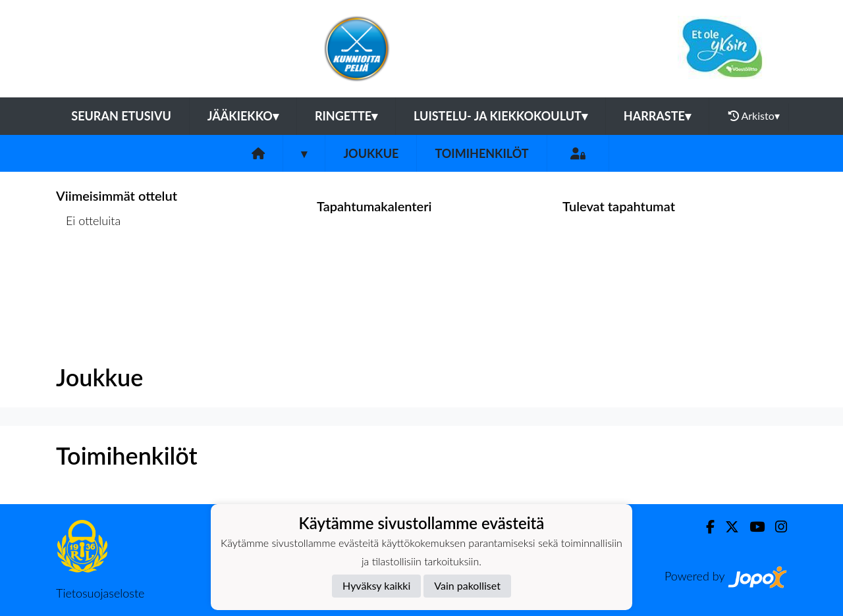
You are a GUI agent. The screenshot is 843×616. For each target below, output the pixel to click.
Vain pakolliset (467, 585)
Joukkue (371, 153)
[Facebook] (705, 527)
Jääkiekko (243, 116)
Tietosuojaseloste (100, 593)
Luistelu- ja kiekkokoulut (501, 116)
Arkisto (754, 116)
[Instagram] (776, 527)
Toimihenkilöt (481, 153)
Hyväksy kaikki (376, 585)
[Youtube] (752, 527)
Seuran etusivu (121, 116)
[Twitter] (727, 527)
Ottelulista (89, 271)
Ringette (346, 116)
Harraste (657, 116)
